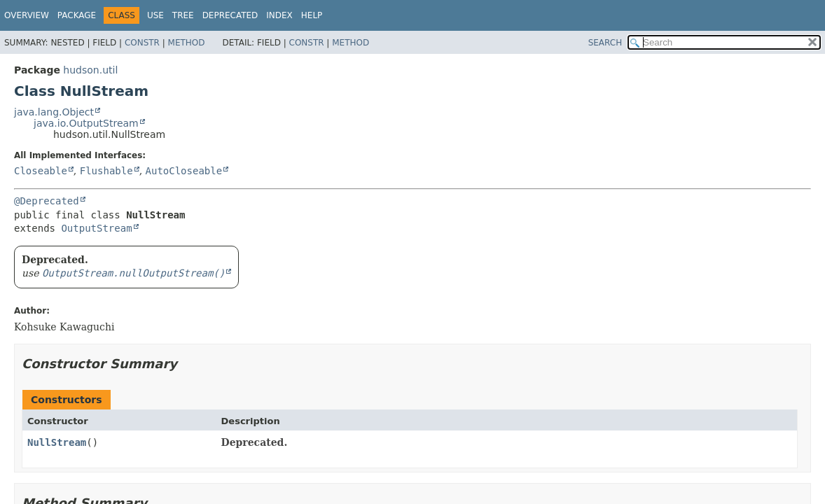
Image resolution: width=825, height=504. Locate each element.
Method (187, 43)
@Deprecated (47, 201)
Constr (142, 43)
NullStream (57, 442)
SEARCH (605, 43)
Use (155, 15)
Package (77, 15)
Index (279, 15)
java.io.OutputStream (86, 123)
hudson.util (90, 70)
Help (312, 15)
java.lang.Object (54, 112)
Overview (27, 15)
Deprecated (230, 15)
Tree (183, 15)
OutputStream (96, 228)
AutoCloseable (184, 171)
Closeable (41, 171)
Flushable (106, 171)
